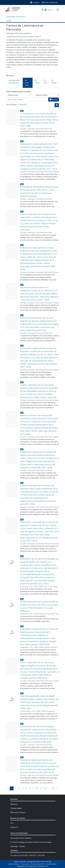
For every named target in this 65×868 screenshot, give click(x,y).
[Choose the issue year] (19, 95)
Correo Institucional (50, 2)
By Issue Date (27, 83)
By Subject (54, 82)
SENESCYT (14, 827)
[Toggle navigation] (58, 10)
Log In (50, 10)
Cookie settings (14, 864)
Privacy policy (25, 864)
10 (45, 788)
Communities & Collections (16, 17)
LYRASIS (48, 862)
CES (12, 823)
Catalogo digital (16, 808)
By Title (45, 82)
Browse (54, 100)
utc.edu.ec (35, 2)
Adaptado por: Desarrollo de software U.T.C (33, 866)
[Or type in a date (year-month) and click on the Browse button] (27, 100)
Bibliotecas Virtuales (18, 812)
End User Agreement (38, 864)
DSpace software (20, 862)
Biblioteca (14, 804)
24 (53, 788)
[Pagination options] (57, 105)
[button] (46, 10)
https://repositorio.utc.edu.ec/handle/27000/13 (24, 37)
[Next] (57, 788)
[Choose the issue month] (47, 95)
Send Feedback (52, 864)
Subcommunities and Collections (14, 82)
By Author (37, 82)
